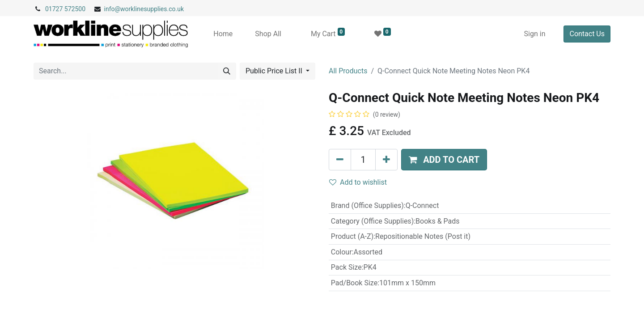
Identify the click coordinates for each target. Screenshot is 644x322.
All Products (348, 71)
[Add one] (386, 160)
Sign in (535, 34)
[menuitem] (223, 34)
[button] (444, 160)
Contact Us (587, 34)
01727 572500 (65, 9)
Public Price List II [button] (275, 71)
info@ (112, 9)
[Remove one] (340, 160)
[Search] (227, 71)
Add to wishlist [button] (358, 182)
